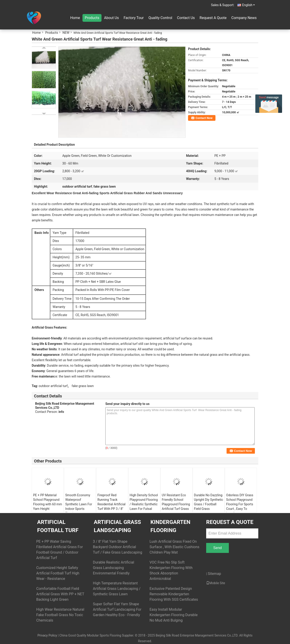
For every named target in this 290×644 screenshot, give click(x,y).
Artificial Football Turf (58, 526)
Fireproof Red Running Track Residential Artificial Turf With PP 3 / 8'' (111, 502)
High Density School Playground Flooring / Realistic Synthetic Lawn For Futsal (144, 502)
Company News (244, 18)
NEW (66, 33)
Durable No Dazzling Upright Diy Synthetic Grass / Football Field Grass (209, 502)
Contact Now (204, 118)
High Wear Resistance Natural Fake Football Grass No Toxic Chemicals (60, 615)
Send (217, 548)
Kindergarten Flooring (170, 526)
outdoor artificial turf (53, 386)
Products (92, 18)
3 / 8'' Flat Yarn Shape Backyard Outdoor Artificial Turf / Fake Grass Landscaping (117, 547)
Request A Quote (213, 18)
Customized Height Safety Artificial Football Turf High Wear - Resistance (58, 573)
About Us (111, 18)
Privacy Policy (47, 635)
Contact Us (186, 18)
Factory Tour (134, 18)
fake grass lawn (83, 386)
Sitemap (214, 574)
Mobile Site (216, 583)
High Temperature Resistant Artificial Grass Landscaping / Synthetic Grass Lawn (117, 589)
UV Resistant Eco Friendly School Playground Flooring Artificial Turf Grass (176, 502)
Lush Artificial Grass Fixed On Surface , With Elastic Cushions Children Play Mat (174, 547)
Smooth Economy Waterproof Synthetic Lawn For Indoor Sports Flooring (79, 504)
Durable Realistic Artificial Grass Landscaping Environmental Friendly (114, 568)
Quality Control (160, 18)
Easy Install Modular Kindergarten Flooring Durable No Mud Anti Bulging (174, 615)
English (249, 5)
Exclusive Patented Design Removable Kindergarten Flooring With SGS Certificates (174, 594)
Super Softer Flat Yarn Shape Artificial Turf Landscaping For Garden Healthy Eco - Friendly (117, 609)
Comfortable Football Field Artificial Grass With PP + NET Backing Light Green (60, 594)
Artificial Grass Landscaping (117, 526)
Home (75, 18)
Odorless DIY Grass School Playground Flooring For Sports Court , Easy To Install (240, 504)
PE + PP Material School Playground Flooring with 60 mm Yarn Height (48, 502)
